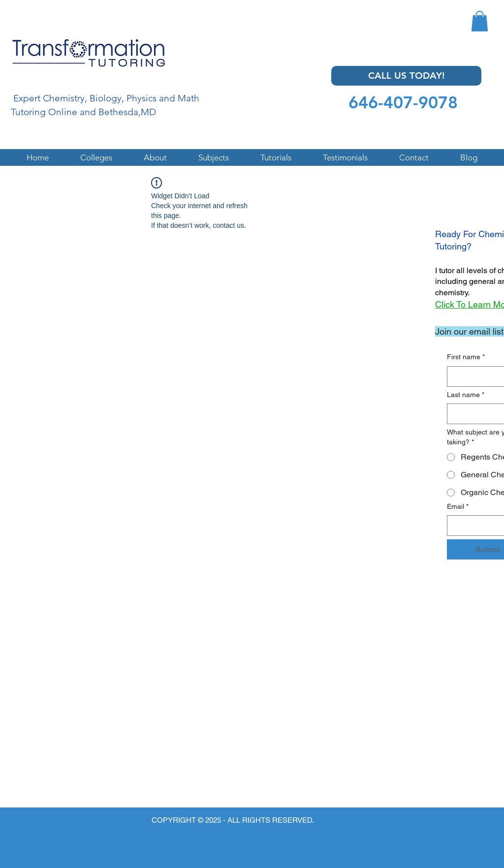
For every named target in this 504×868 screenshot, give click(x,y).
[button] (480, 21)
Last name (466, 395)
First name (466, 357)
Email (458, 507)
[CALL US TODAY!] (406, 76)
